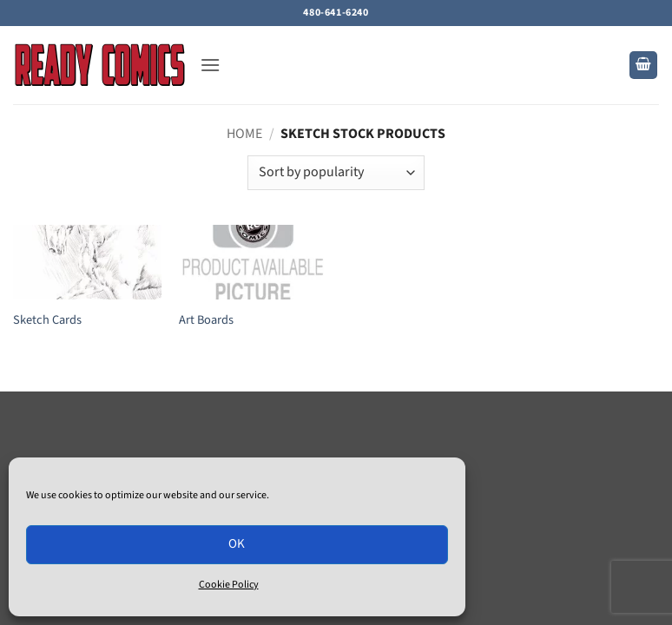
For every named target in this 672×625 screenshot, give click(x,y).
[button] (210, 65)
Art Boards (206, 321)
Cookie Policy (229, 585)
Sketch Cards (47, 321)
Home (244, 134)
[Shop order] (336, 173)
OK (237, 544)
